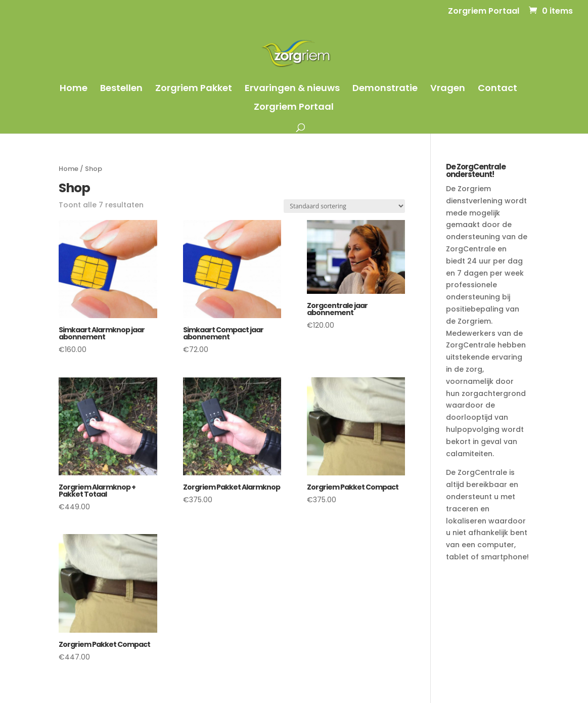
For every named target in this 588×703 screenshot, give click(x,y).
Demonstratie (385, 89)
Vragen (448, 89)
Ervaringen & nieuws (292, 89)
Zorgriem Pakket (194, 89)
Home (74, 89)
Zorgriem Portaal (484, 12)
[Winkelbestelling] (344, 206)
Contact (497, 89)
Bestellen (121, 89)
